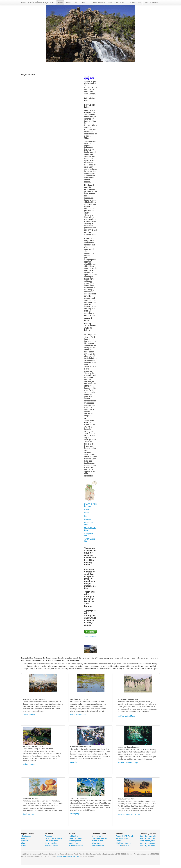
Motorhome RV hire (76, 846)
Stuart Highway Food (147, 843)
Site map (119, 841)
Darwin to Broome (52, 841)
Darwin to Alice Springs (90, 505)
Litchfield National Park (126, 716)
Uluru (23, 843)
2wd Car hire (73, 836)
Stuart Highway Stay (147, 838)
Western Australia (51, 846)
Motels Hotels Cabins (116, 2)
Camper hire (73, 843)
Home (60, 2)
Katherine (74, 762)
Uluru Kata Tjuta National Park (129, 814)
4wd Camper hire (152, 2)
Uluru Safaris (97, 843)
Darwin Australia (29, 715)
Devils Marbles (28, 814)
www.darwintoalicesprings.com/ (38, 2)
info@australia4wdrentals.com (68, 856)
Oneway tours (97, 836)
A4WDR (126, 846)
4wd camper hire (75, 841)
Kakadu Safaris (98, 841)
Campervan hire (135, 2)
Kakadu (24, 838)
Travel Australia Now (100, 838)
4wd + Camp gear (75, 838)
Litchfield (24, 841)
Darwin (24, 846)
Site (76, 2)
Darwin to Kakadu (51, 843)
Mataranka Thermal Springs (128, 763)
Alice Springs (75, 814)
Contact (83, 2)
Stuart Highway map (147, 846)
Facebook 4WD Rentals (125, 836)
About (68, 2)
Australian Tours (98, 846)
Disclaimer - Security (124, 843)
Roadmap (49, 836)
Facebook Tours (122, 838)
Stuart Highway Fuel (147, 841)
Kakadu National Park (78, 715)
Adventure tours (99, 2)
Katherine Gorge (29, 764)
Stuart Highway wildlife (148, 836)
